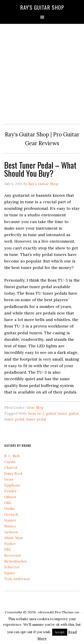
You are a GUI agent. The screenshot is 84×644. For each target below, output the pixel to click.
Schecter (12, 567)
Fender (11, 491)
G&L (8, 503)
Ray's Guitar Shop (42, 7)
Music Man (14, 538)
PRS (8, 549)
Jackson (11, 532)
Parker (10, 544)
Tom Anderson (17, 579)
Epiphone (12, 485)
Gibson (10, 497)
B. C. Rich (12, 456)
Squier (10, 573)
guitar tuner (57, 413)
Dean (9, 479)
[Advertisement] (42, 73)
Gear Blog (35, 407)
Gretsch (11, 514)
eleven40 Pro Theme (56, 612)
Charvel (11, 468)
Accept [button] (60, 632)
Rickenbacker (16, 561)
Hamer (10, 520)
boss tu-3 (36, 413)
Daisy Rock (13, 473)
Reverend (12, 555)
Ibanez (10, 526)
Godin (9, 508)
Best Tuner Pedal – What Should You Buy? (40, 169)
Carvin (10, 462)
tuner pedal (36, 419)
